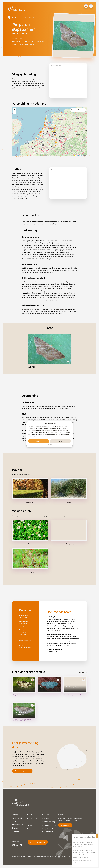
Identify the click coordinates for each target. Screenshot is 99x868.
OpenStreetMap (80, 152)
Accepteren (39, 441)
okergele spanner (29, 278)
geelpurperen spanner (43, 285)
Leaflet (75, 152)
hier (91, 861)
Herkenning (40, 42)
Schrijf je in (65, 825)
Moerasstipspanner (28, 305)
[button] (15, 106)
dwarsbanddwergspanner (59, 305)
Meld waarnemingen (38, 842)
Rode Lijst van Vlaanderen (49, 418)
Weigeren (60, 441)
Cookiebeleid (49, 445)
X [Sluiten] (97, 836)
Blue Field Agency (63, 856)
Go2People (45, 856)
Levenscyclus (28, 42)
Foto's (14, 45)
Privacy (71, 856)
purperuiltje (64, 289)
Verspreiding (16, 42)
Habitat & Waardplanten (27, 45)
